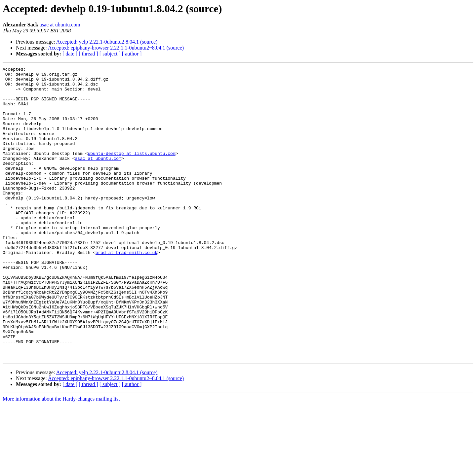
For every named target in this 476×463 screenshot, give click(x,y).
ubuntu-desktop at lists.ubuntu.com (131, 171)
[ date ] (70, 54)
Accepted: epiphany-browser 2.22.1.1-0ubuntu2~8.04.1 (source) (116, 48)
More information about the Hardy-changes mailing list (61, 457)
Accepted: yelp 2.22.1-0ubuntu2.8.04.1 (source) (107, 42)
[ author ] (132, 54)
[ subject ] (110, 54)
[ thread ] (88, 54)
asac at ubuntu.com (60, 25)
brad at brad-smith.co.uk (126, 290)
